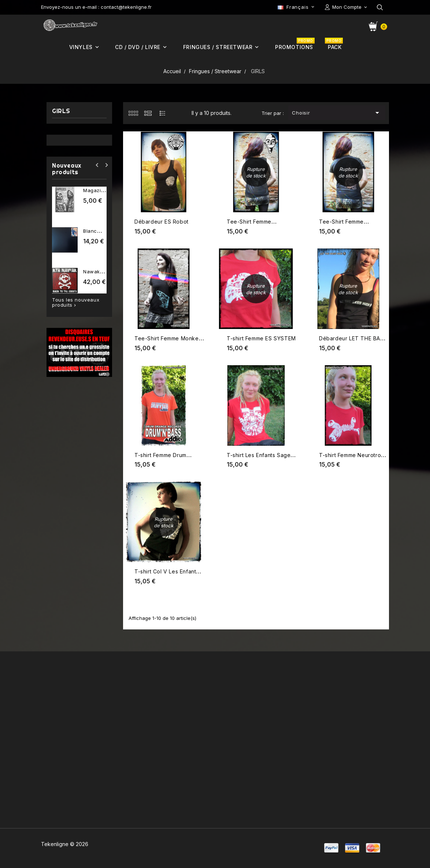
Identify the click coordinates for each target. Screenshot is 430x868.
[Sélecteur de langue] (297, 7)
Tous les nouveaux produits (76, 302)
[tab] (133, 113)
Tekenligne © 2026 (65, 844)
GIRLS (61, 111)
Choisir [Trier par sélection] (337, 113)
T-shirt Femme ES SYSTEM (261, 338)
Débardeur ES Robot (162, 222)
